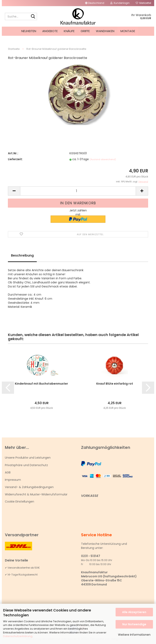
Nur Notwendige (134, 624)
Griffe (85, 31)
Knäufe (69, 31)
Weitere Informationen (134, 635)
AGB (8, 472)
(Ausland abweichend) (103, 159)
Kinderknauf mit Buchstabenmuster (41, 384)
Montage (128, 31)
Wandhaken (105, 31)
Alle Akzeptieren (134, 612)
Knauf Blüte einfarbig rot (115, 384)
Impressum (13, 480)
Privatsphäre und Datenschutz (26, 465)
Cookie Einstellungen (19, 501)
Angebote (50, 31)
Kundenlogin (120, 3)
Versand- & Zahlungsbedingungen (29, 487)
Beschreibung (22, 255)
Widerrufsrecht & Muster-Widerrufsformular (36, 494)
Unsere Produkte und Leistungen (28, 458)
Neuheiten (29, 31)
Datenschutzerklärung (18, 636)
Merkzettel (143, 3)
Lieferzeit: (15, 159)
